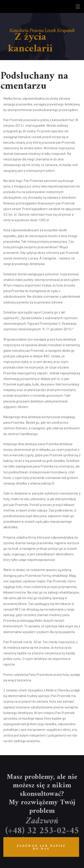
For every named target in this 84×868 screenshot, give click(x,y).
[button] (78, 6)
